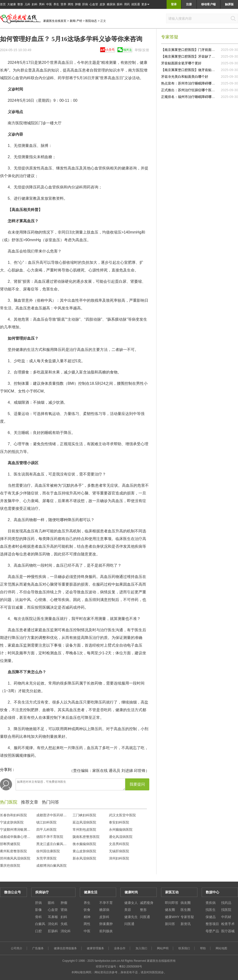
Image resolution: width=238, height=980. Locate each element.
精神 (87, 917)
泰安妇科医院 (119, 822)
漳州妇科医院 (119, 858)
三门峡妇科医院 (84, 815)
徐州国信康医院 (48, 851)
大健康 (12, 4)
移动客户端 (208, 4)
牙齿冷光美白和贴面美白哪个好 (185, 77)
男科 (42, 4)
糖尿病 (111, 4)
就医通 (136, 4)
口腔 (38, 931)
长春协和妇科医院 (13, 815)
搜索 (233, 18)
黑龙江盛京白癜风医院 (53, 844)
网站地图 (221, 948)
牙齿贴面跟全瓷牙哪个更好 (181, 63)
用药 (127, 4)
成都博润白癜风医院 (51, 866)
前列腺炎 (106, 931)
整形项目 (212, 924)
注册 (189, 4)
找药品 (226, 903)
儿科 (27, 4)
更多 (145, 4)
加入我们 (141, 948)
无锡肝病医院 (119, 851)
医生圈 (186, 910)
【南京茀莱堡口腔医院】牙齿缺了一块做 (191, 56)
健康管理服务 (95, 948)
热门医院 (9, 802)
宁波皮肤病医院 (12, 822)
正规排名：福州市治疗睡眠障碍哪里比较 (191, 97)
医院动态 (91, 21)
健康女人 (131, 903)
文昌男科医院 (119, 844)
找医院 (226, 910)
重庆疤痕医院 (10, 866)
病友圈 (186, 903)
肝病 (85, 4)
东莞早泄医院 (46, 858)
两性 (71, 4)
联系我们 (184, 948)
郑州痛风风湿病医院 (15, 858)
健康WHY (172, 917)
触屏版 (229, 4)
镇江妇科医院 (46, 822)
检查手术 (228, 924)
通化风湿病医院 (121, 837)
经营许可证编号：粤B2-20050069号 (119, 967)
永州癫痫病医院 (121, 830)
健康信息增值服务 (65, 948)
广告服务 (38, 948)
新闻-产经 (76, 21)
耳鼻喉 (53, 917)
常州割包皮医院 (84, 830)
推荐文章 (30, 802)
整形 (20, 4)
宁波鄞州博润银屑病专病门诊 (22, 830)
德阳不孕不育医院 (50, 837)
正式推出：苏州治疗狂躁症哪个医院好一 (191, 90)
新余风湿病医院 (84, 858)
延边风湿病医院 (84, 822)
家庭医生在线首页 (55, 21)
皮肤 (102, 4)
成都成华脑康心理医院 (17, 837)
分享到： (8, 770)
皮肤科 (104, 917)
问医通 (145, 917)
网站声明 (163, 948)
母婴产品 (212, 931)
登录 (174, 4)
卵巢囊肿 (106, 924)
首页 (3, 4)
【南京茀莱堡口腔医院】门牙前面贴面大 (191, 50)
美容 (128, 910)
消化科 (53, 924)
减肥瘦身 (147, 903)
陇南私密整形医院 (86, 837)
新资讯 (186, 924)
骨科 (38, 917)
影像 (38, 910)
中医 (49, 4)
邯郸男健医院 (10, 844)
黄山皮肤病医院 (84, 851)
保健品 (211, 917)
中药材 (226, 917)
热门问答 (50, 802)
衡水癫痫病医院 (84, 844)
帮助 (203, 948)
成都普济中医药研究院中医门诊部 (62, 815)
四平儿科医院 (46, 830)
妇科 (35, 4)
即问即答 (172, 903)
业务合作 (120, 948)
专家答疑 (187, 917)
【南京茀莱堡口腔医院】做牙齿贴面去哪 (191, 70)
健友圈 (170, 910)
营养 (63, 4)
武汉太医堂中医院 (122, 815)
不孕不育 (106, 903)
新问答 (170, 924)
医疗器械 (228, 931)
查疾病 (211, 903)
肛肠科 (53, 931)
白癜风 (40, 924)
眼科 (120, 4)
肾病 (64, 910)
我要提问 (137, 784)
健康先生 (131, 917)
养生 (56, 4)
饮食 (87, 910)
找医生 (211, 910)
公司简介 (17, 948)
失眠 (64, 924)
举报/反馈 (142, 50)
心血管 (94, 4)
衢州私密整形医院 (13, 851)
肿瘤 (78, 4)
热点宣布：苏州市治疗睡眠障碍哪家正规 (191, 83)
